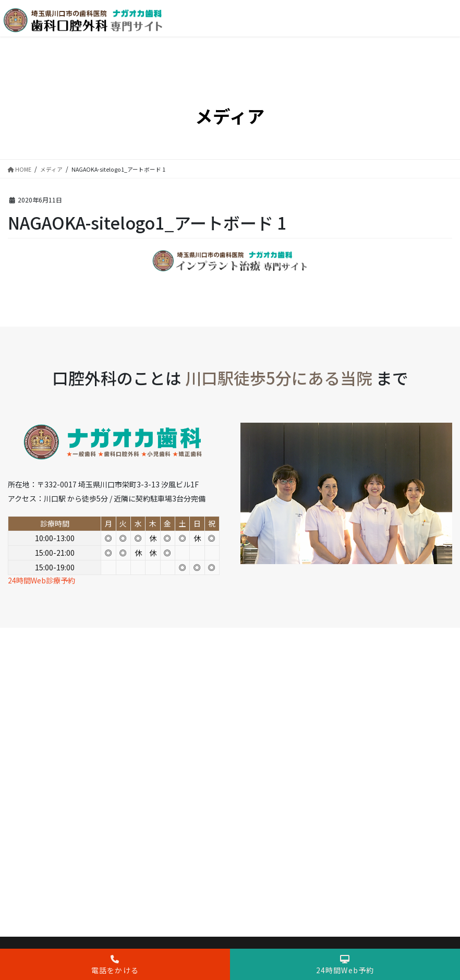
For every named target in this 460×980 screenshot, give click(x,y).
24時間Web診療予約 (41, 580)
